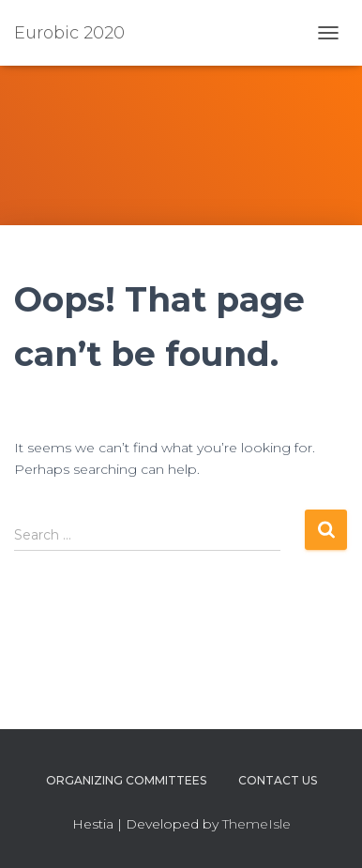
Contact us (278, 780)
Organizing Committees (126, 780)
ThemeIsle (256, 824)
